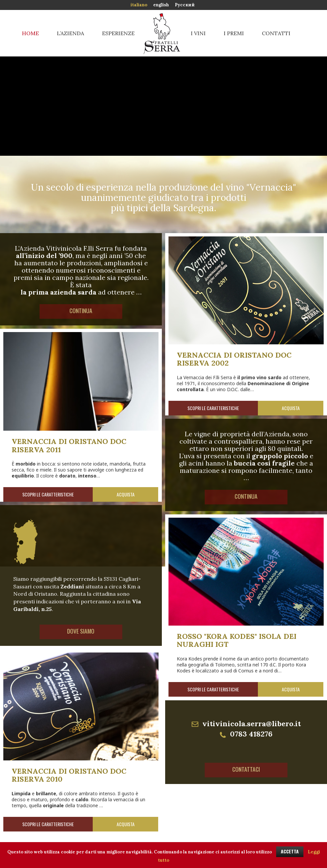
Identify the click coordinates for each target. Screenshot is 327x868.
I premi (234, 33)
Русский (185, 5)
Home (30, 33)
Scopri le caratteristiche (213, 408)
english (161, 5)
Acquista (291, 408)
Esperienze (118, 33)
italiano (139, 5)
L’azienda (70, 33)
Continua (81, 311)
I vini (198, 33)
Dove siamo (81, 632)
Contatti (276, 33)
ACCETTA (290, 851)
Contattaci (246, 770)
